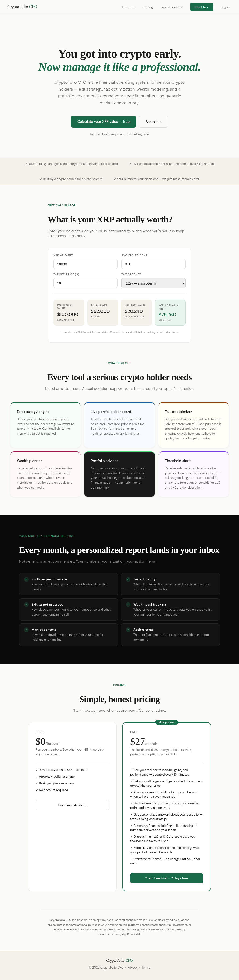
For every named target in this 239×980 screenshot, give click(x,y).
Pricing (148, 7)
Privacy (133, 968)
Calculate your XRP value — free (104, 122)
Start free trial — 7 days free (167, 878)
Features (129, 7)
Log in (225, 7)
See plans (153, 122)
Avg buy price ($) (135, 255)
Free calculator (172, 7)
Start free (202, 7)
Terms (146, 968)
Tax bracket (131, 274)
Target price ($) (66, 274)
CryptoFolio (22, 7)
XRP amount (63, 255)
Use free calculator (72, 805)
